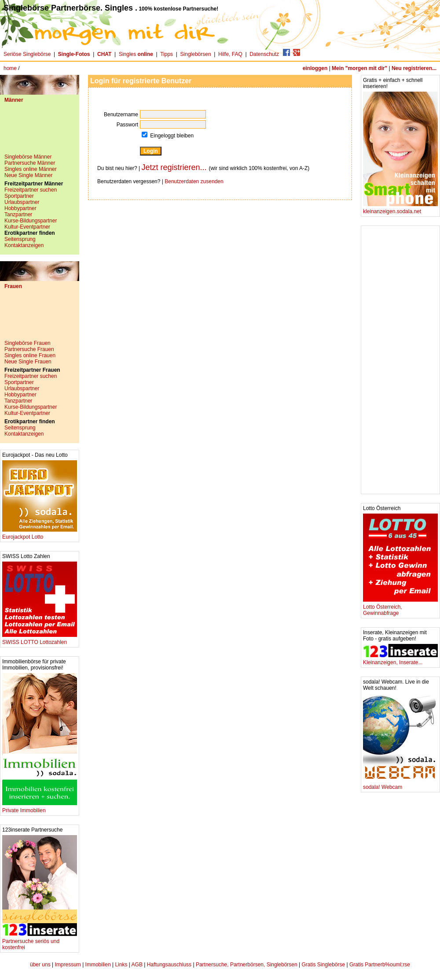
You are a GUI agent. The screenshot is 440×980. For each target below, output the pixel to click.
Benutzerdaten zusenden (194, 181)
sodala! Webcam (400, 785)
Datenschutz (264, 54)
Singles (137, 54)
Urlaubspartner (22, 202)
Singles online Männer (31, 169)
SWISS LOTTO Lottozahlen (40, 640)
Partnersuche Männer (30, 163)
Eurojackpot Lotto (40, 534)
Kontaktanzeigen (24, 245)
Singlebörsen (196, 54)
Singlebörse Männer (28, 157)
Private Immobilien (40, 808)
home (10, 68)
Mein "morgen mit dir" (359, 68)
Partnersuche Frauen (29, 349)
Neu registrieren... (414, 68)
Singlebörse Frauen (27, 343)
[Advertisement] (40, 132)
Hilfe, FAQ (230, 54)
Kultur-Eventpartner (27, 227)
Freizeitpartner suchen (31, 190)
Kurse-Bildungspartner (31, 221)
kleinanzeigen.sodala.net (400, 209)
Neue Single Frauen (28, 362)
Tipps (167, 54)
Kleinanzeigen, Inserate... (400, 660)
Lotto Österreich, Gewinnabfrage (400, 608)
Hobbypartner (20, 208)
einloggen (315, 68)
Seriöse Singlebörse (27, 54)
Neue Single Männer (28, 175)
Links (121, 965)
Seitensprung (20, 239)
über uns (40, 965)
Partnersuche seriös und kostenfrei (40, 942)
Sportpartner (19, 196)
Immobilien (98, 965)
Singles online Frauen (30, 355)
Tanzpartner (18, 214)
